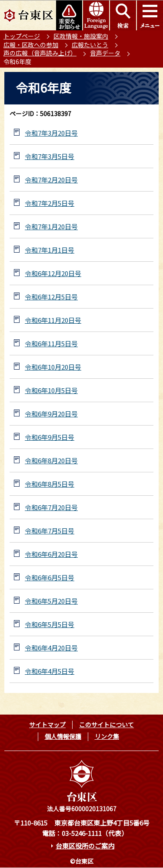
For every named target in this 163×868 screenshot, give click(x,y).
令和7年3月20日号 (51, 133)
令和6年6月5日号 (50, 577)
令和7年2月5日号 (50, 203)
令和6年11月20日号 (53, 320)
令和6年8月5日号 (50, 484)
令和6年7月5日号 (50, 531)
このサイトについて (106, 725)
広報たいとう (90, 45)
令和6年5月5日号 (50, 624)
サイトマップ (47, 725)
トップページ (22, 36)
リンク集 (107, 736)
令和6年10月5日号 (51, 390)
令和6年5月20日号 (51, 601)
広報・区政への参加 (31, 45)
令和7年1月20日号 (51, 226)
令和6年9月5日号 (50, 437)
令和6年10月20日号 (53, 367)
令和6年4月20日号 (51, 648)
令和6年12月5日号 (51, 297)
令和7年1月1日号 (50, 250)
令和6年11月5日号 (51, 343)
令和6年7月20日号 (51, 507)
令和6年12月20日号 (53, 273)
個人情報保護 (63, 736)
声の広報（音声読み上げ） (40, 53)
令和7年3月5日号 (50, 156)
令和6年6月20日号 (51, 554)
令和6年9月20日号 (51, 414)
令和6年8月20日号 (51, 460)
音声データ (105, 53)
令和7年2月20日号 (51, 180)
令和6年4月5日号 (50, 671)
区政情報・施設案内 (81, 36)
